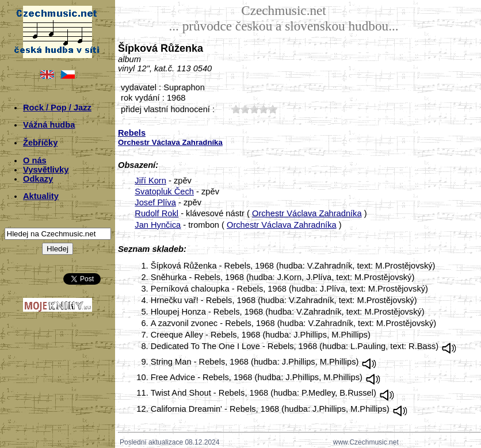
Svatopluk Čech (164, 192)
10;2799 (236, 109)
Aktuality (41, 196)
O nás (35, 160)
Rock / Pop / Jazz (57, 108)
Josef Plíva (155, 202)
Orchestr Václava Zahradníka (307, 213)
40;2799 (264, 109)
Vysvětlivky (46, 170)
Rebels (132, 133)
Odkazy (38, 179)
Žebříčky (40, 143)
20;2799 (245, 109)
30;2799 (254, 109)
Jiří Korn (150, 181)
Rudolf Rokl (156, 213)
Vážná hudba (49, 125)
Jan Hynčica (158, 225)
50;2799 (273, 109)
